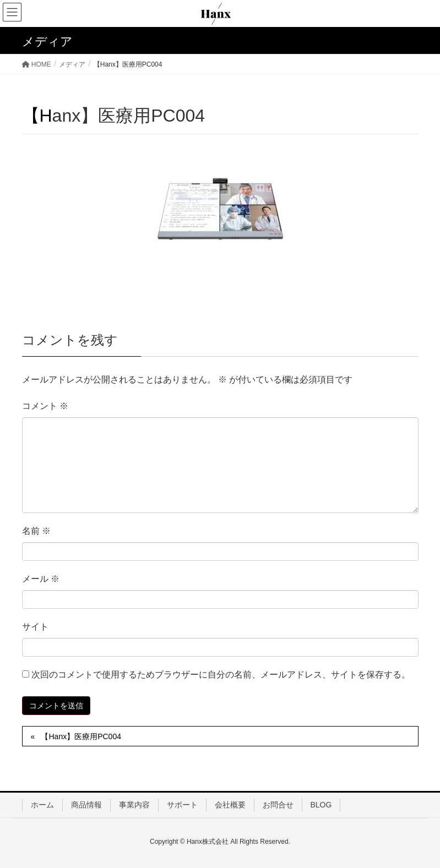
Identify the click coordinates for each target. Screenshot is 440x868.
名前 (36, 531)
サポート (182, 805)
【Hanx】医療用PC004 (81, 736)
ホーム (42, 805)
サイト (35, 627)
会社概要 (230, 805)
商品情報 (86, 805)
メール (41, 579)
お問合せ (278, 805)
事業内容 (134, 805)
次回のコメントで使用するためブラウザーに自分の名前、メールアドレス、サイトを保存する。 (221, 675)
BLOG (321, 805)
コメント (45, 406)
